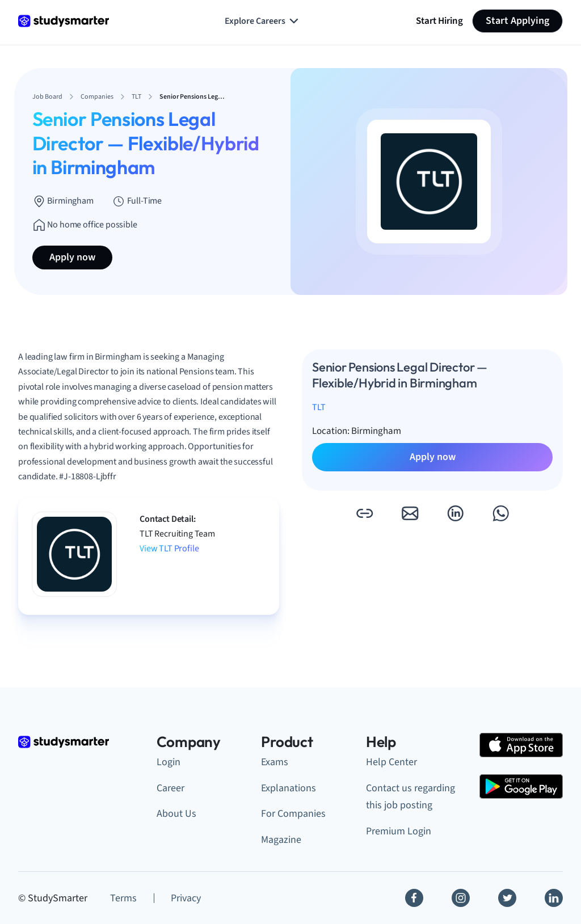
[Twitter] (507, 898)
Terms (123, 898)
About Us (176, 814)
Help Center (391, 762)
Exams (275, 762)
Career (170, 788)
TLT (319, 407)
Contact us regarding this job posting (411, 797)
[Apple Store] (521, 745)
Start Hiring (439, 21)
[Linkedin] (554, 898)
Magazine (281, 840)
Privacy (186, 898)
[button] (364, 513)
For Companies (293, 814)
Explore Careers (263, 21)
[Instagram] (461, 898)
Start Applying (517, 21)
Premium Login (399, 831)
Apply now (72, 257)
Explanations (289, 788)
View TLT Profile (169, 549)
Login (169, 762)
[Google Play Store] (521, 786)
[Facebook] (414, 898)
